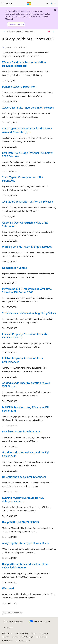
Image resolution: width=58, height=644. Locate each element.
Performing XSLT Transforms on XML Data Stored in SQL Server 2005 (27, 290)
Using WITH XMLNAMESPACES (20, 522)
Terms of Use (42, 637)
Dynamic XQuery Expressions (19, 86)
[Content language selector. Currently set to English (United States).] (13, 621)
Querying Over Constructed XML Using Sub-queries (25, 224)
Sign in (53, 3)
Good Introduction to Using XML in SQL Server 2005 (26, 454)
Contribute (44, 633)
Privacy (5, 637)
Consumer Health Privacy (22, 637)
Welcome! (8, 588)
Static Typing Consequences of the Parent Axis (22, 179)
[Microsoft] (29, 3)
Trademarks (6, 640)
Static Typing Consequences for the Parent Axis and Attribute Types (27, 130)
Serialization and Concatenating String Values (29, 313)
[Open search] (47, 3)
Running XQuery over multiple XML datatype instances (23, 499)
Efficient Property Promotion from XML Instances (22, 360)
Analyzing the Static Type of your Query (26, 543)
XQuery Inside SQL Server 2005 (21, 31)
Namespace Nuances (14, 268)
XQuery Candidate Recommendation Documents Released (24, 64)
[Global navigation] (3, 3)
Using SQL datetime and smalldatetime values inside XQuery (25, 565)
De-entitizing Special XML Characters (24, 477)
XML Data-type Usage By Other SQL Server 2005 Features (27, 154)
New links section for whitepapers (22, 431)
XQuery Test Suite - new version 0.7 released (28, 107)
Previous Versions (22, 633)
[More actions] (54, 32)
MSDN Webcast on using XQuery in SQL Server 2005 (26, 409)
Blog (33, 633)
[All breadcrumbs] (4, 32)
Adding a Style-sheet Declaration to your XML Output (26, 384)
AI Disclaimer (7, 633)
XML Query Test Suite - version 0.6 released (28, 201)
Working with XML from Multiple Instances (27, 247)
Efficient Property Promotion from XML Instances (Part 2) (25, 336)
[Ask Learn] (49, 32)
